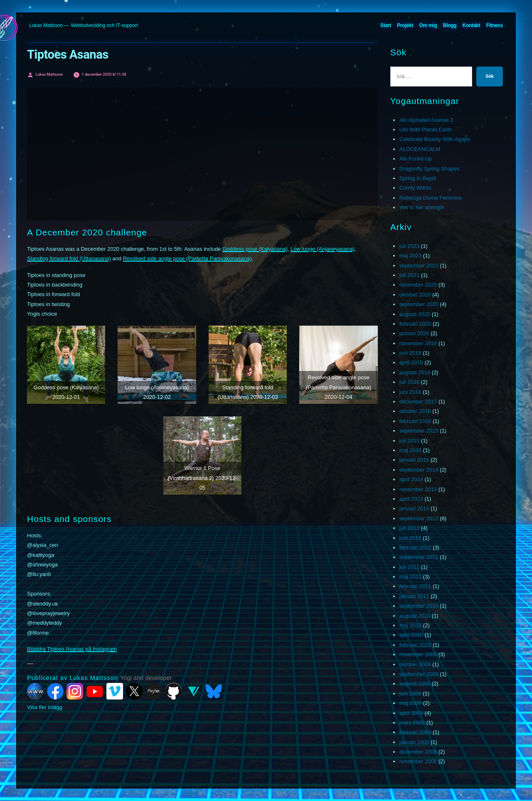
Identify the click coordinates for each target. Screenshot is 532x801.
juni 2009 (410, 693)
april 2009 (411, 713)
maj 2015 (410, 450)
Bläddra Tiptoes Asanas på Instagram (72, 649)
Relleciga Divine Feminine (431, 198)
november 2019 (418, 343)
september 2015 (419, 431)
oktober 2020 (415, 295)
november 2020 (418, 285)
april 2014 (411, 479)
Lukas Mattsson (46, 25)
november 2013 (418, 489)
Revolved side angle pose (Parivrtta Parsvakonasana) (187, 258)
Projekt (405, 25)
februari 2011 (415, 586)
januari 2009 (414, 742)
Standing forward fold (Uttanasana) (69, 258)
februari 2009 (415, 732)
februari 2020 (415, 324)
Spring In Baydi (418, 178)
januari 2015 (414, 460)
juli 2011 (409, 567)
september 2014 (419, 470)
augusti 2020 (415, 314)
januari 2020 (414, 333)
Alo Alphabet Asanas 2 (426, 120)
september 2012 (419, 518)
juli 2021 (409, 275)
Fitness (495, 25)
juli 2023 (409, 246)
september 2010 (419, 606)
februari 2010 (415, 645)
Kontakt (472, 25)
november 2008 (418, 761)
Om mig (428, 25)
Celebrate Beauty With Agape (435, 139)
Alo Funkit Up (416, 159)
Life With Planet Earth (426, 130)
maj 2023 (410, 256)
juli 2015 (409, 441)
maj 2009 (410, 703)
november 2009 (418, 654)
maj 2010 (410, 625)
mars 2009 (412, 723)
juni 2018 (410, 392)
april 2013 (411, 499)
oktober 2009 (415, 664)
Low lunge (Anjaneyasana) (323, 249)
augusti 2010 (415, 616)
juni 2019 (410, 353)
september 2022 (419, 266)
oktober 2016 (415, 411)
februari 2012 (415, 548)
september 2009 (419, 674)
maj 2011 (410, 577)
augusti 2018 (415, 372)
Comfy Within (415, 188)
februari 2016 (415, 421)
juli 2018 (409, 382)
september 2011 (419, 557)
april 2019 (411, 362)
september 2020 (419, 304)
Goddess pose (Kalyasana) (255, 249)
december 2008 (418, 752)
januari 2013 (414, 508)
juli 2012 (409, 528)
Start (386, 25)
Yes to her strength (422, 207)
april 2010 (411, 635)
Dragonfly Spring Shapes (430, 169)
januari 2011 (414, 596)
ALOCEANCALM (420, 149)
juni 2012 (410, 538)
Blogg (450, 25)
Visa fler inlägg (45, 707)
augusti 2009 (415, 684)
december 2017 (418, 402)
